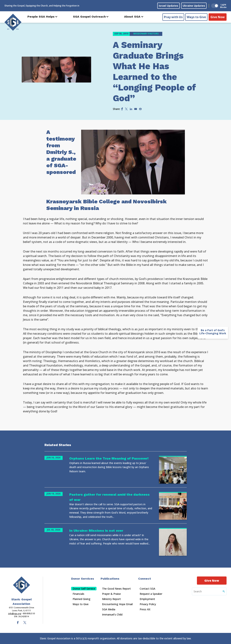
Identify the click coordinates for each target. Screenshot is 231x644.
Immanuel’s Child (112, 614)
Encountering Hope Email (117, 604)
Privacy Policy (148, 604)
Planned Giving (82, 599)
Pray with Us (173, 17)
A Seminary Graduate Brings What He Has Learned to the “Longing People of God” (154, 72)
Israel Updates (168, 6)
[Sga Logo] (13, 22)
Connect (145, 579)
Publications (110, 579)
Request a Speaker (151, 594)
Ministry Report (111, 599)
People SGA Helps (41, 17)
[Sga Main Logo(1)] (21, 585)
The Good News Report (116, 589)
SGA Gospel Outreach (89, 17)
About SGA (132, 17)
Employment (147, 599)
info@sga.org (15, 613)
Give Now (218, 17)
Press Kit (145, 609)
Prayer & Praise (111, 594)
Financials (78, 594)
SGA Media (109, 609)
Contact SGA (147, 589)
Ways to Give (196, 17)
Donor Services (83, 579)
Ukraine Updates (194, 6)
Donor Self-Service (84, 589)
